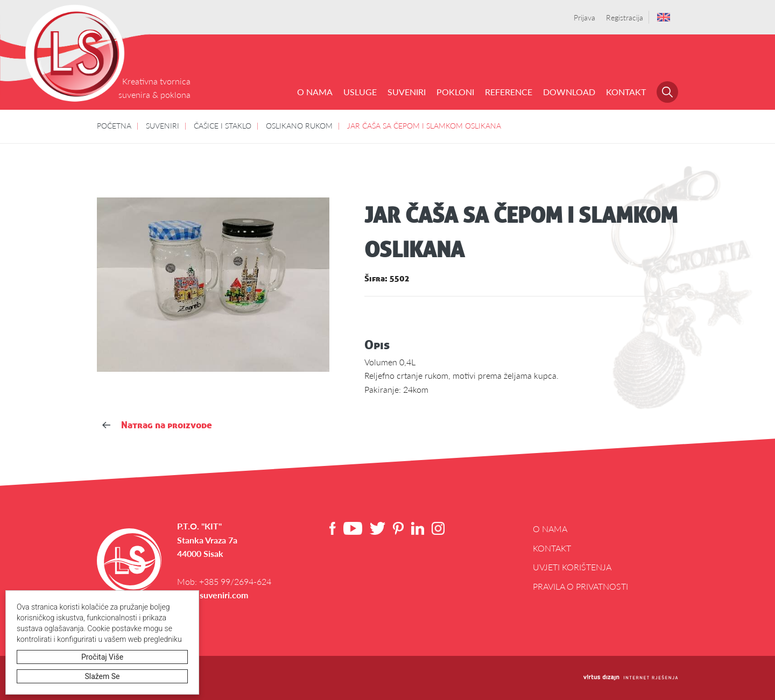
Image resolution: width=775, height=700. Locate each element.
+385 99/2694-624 (235, 581)
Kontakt (626, 92)
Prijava (584, 17)
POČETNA (114, 125)
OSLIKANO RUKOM (299, 125)
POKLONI (455, 92)
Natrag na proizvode (157, 425)
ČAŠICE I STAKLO (223, 125)
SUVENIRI (407, 92)
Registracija (625, 17)
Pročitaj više (102, 657)
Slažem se (103, 676)
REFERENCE (509, 92)
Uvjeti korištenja (572, 567)
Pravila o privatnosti (580, 586)
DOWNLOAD (569, 92)
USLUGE (360, 92)
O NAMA (315, 92)
